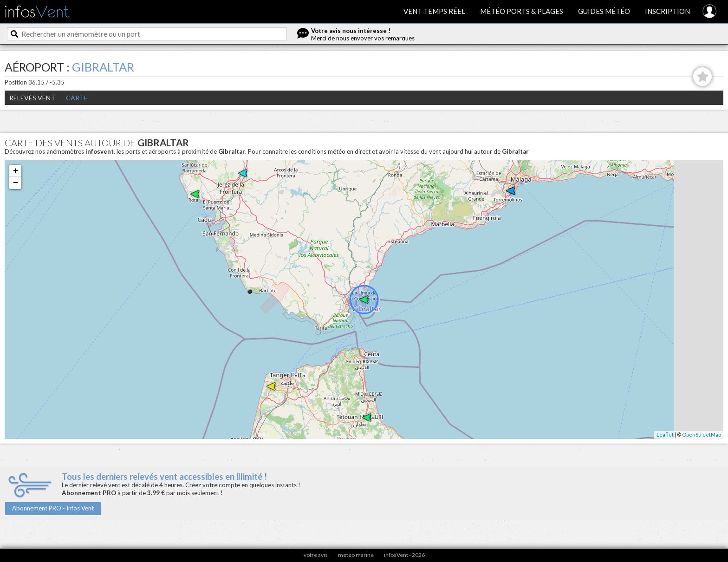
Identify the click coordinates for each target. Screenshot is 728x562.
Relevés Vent (32, 98)
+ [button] (16, 171)
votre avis (316, 555)
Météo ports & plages (522, 11)
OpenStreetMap (702, 435)
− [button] (16, 183)
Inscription (667, 11)
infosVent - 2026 (404, 555)
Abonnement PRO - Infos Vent (53, 508)
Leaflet (665, 435)
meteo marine (356, 555)
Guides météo (604, 11)
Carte (77, 98)
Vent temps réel (434, 11)
